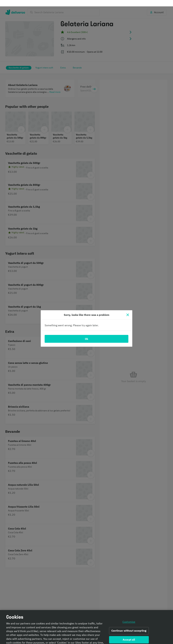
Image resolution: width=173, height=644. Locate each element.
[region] (86, 624)
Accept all (129, 633)
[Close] (128, 308)
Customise (129, 616)
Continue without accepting (129, 624)
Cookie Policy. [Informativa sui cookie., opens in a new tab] (86, 640)
